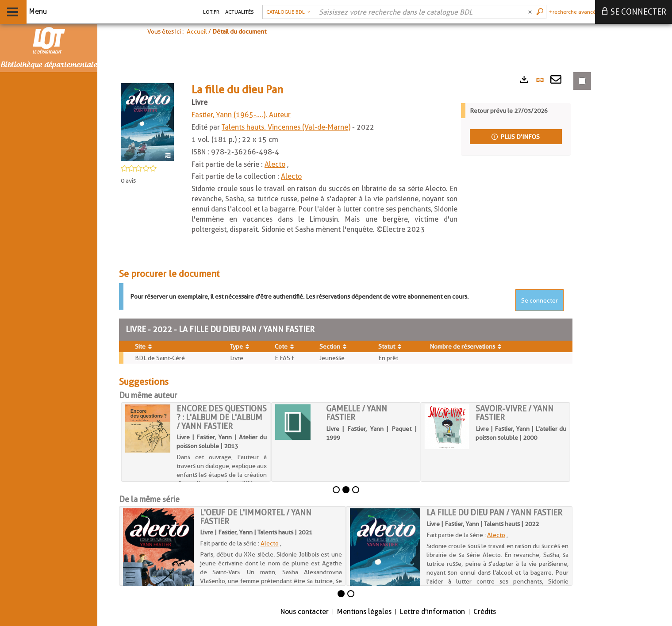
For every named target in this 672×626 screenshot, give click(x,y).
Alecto (275, 164)
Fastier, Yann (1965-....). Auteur (241, 115)
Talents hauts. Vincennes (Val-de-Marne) (286, 127)
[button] (288, 12)
